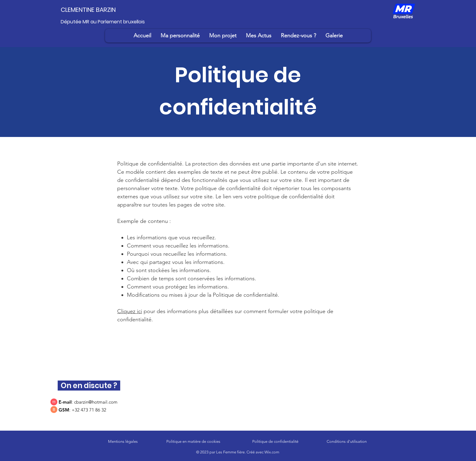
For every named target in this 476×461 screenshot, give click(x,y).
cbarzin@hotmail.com (96, 402)
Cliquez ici (130, 311)
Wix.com (272, 452)
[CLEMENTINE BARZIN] (97, 10)
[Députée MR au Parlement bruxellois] (106, 22)
